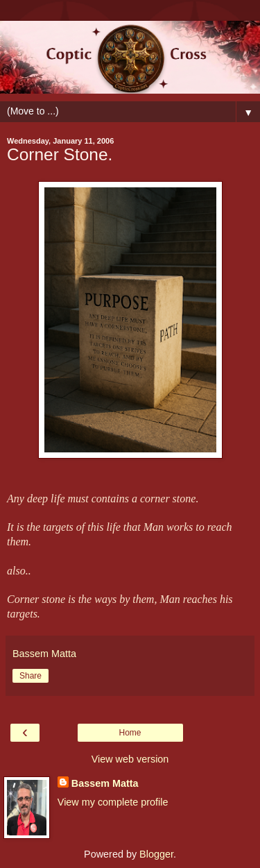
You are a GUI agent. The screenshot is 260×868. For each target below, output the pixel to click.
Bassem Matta (105, 783)
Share (31, 676)
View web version (130, 759)
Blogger (156, 854)
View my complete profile (113, 802)
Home (130, 733)
